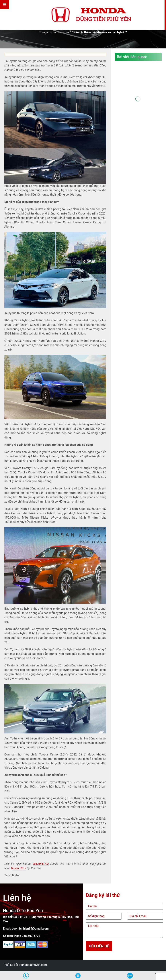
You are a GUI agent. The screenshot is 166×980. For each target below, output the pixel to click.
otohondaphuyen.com (33, 965)
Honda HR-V (19, 868)
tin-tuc (61, 32)
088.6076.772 (41, 864)
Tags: (8, 875)
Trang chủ (46, 32)
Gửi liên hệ (99, 946)
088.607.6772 (31, 936)
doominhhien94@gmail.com (30, 929)
